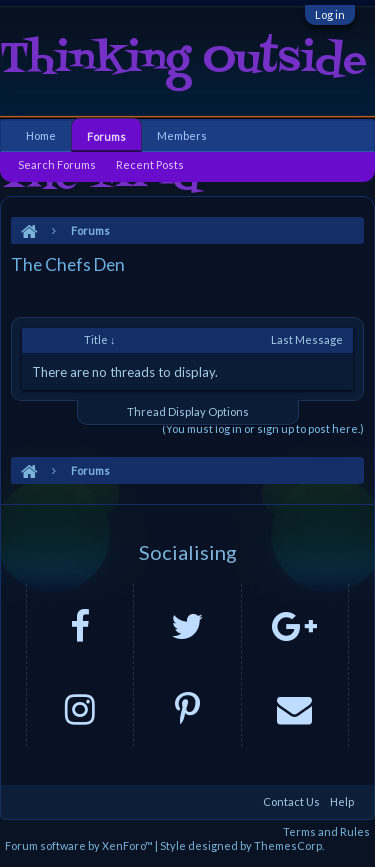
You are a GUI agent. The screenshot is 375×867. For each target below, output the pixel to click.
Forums (106, 136)
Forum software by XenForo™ (80, 845)
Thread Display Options (188, 411)
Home (41, 135)
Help (342, 801)
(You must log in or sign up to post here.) (263, 428)
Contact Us (291, 801)
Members (182, 135)
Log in (330, 14)
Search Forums (57, 164)
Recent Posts (150, 164)
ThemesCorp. (289, 845)
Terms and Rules (326, 831)
